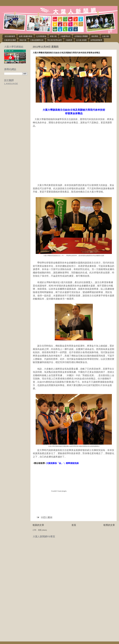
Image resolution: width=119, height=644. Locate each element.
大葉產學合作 (65, 36)
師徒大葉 (23, 40)
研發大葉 (53, 36)
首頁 (74, 525)
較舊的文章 (109, 525)
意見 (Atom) (42, 530)
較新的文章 (38, 525)
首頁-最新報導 (10, 36)
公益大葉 (105, 36)
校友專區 (95, 36)
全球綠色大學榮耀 (81, 36)
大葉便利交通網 (10, 40)
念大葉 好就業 (81, 40)
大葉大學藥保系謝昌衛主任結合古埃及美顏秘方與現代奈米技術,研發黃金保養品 (66, 53)
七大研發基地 (41, 36)
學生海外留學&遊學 (55, 40)
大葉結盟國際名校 (37, 40)
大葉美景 (69, 40)
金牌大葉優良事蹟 (26, 36)
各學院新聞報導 (96, 40)
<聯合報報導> (56, 463)
